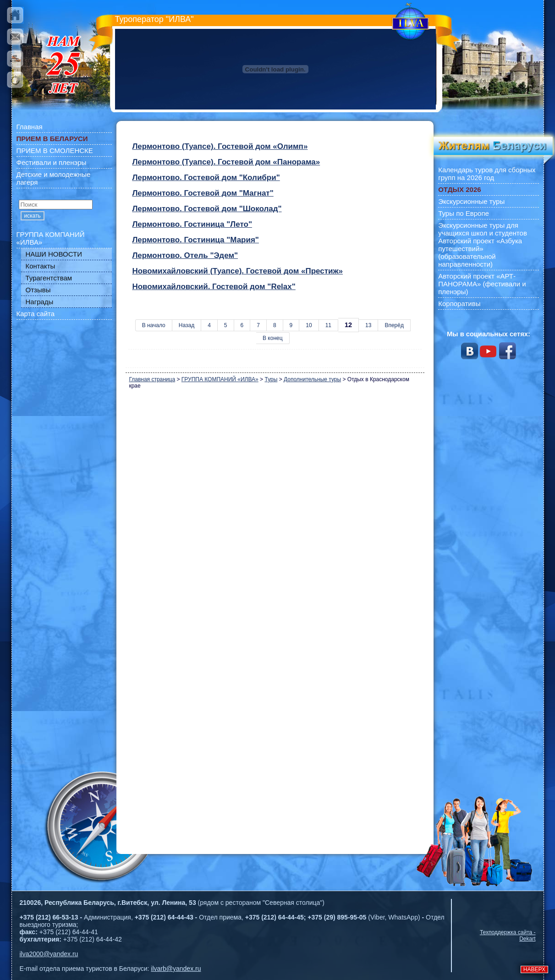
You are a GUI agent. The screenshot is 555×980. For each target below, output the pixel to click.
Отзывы (38, 290)
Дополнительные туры (312, 379)
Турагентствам (49, 278)
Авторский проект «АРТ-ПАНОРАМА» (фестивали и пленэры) (482, 284)
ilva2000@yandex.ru (49, 954)
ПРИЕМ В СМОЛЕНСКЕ (55, 151)
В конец (273, 338)
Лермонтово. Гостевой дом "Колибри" (206, 178)
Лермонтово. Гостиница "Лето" (192, 224)
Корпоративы (459, 304)
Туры (271, 379)
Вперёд (394, 325)
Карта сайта (36, 314)
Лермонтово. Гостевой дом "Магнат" (203, 193)
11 (328, 325)
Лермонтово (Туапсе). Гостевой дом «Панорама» (226, 162)
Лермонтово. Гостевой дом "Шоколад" (207, 209)
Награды (40, 302)
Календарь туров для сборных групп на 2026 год (487, 174)
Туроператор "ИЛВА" (154, 19)
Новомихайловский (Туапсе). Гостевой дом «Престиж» (237, 271)
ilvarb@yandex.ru (176, 969)
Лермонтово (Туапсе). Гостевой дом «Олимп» (220, 146)
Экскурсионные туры (471, 201)
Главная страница (152, 379)
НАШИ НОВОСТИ (54, 254)
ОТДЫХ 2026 (459, 189)
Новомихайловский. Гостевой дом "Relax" (214, 287)
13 (368, 325)
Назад (187, 325)
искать (33, 216)
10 (309, 325)
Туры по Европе (464, 213)
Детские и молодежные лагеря (54, 178)
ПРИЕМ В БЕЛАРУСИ (52, 139)
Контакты (41, 266)
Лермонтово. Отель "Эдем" (185, 255)
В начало (154, 325)
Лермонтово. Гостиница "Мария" (195, 240)
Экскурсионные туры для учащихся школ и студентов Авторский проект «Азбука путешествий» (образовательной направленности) (483, 245)
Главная (30, 127)
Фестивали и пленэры (52, 162)
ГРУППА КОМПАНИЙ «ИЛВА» (51, 238)
